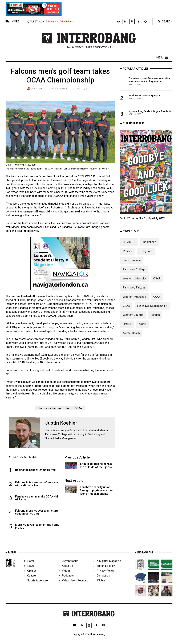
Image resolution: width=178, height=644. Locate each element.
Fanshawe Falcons (50, 408)
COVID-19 (129, 245)
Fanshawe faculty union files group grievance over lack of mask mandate (97, 490)
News (29, 570)
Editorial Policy (104, 570)
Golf (68, 408)
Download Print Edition (61, 22)
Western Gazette (133, 318)
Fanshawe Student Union (152, 309)
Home (29, 565)
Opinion (30, 574)
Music (143, 327)
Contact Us (102, 579)
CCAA (126, 309)
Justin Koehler (38, 89)
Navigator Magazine (107, 565)
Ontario (127, 327)
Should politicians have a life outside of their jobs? (96, 465)
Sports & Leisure (58, 89)
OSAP (157, 281)
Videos (65, 574)
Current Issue (68, 565)
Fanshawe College (134, 272)
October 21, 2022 (81, 89)
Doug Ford (146, 254)
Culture (30, 579)
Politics (128, 254)
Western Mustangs (134, 300)
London (155, 318)
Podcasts (66, 579)
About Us (66, 570)
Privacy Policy (104, 574)
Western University (134, 281)
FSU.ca (99, 584)
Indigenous (149, 245)
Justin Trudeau (132, 263)
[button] (162, 58)
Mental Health (131, 336)
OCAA (78, 408)
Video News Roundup (73, 584)
